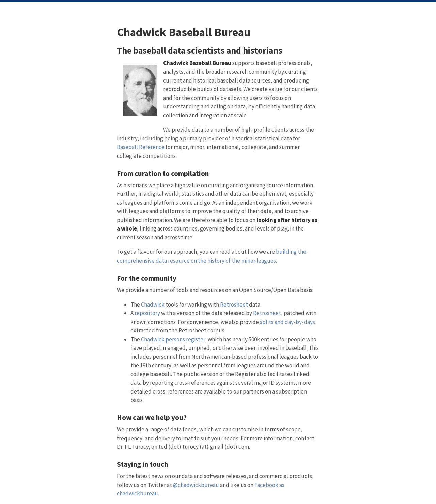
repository (147, 313)
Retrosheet (234, 305)
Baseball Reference (141, 147)
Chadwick (153, 305)
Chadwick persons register (173, 339)
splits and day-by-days (287, 322)
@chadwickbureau (196, 485)
